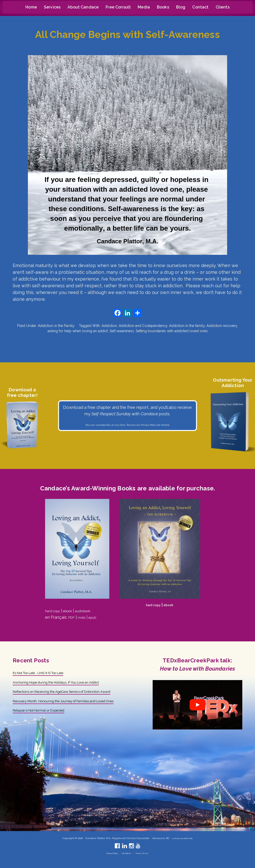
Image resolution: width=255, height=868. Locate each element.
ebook (74, 611)
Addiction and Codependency (143, 326)
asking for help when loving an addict (78, 331)
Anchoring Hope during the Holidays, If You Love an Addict (68, 682)
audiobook (93, 611)
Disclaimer (128, 853)
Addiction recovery (222, 326)
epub (97, 617)
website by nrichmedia (182, 838)
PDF (72, 617)
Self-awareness (122, 331)
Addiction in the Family (56, 326)
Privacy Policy (149, 425)
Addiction (109, 326)
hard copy (55, 611)
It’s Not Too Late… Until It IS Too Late (48, 673)
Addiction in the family (187, 326)
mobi (84, 617)
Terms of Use (146, 853)
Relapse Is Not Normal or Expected (47, 723)
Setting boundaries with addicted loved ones (172, 331)
